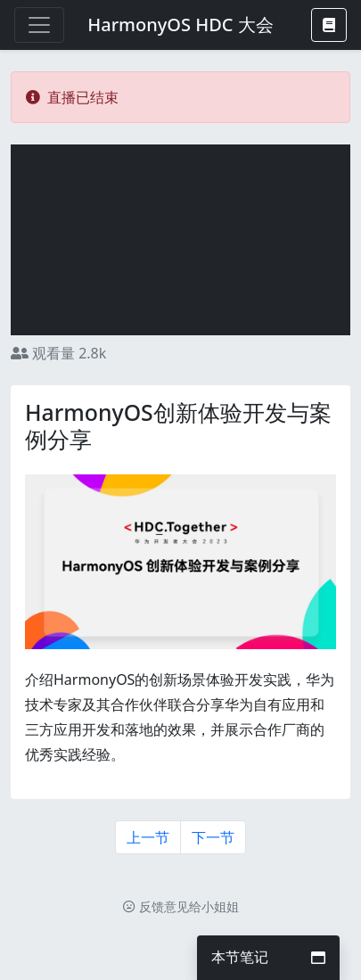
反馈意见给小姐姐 (181, 906)
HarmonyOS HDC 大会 (180, 25)
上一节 (148, 837)
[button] (329, 25)
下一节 (213, 837)
